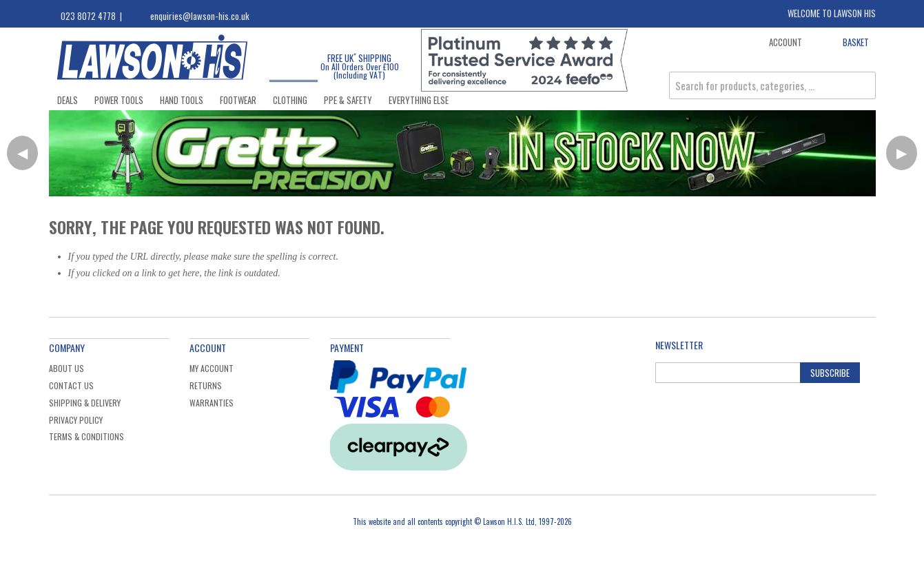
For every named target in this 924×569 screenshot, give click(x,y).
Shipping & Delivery (85, 403)
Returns (206, 385)
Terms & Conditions (86, 436)
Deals (68, 100)
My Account (212, 368)
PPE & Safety (348, 100)
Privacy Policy (76, 420)
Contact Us (71, 385)
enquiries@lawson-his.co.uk (200, 16)
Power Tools (119, 100)
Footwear (238, 100)
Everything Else (419, 100)
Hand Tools (182, 100)
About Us (66, 368)
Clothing (290, 100)
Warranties (212, 403)
